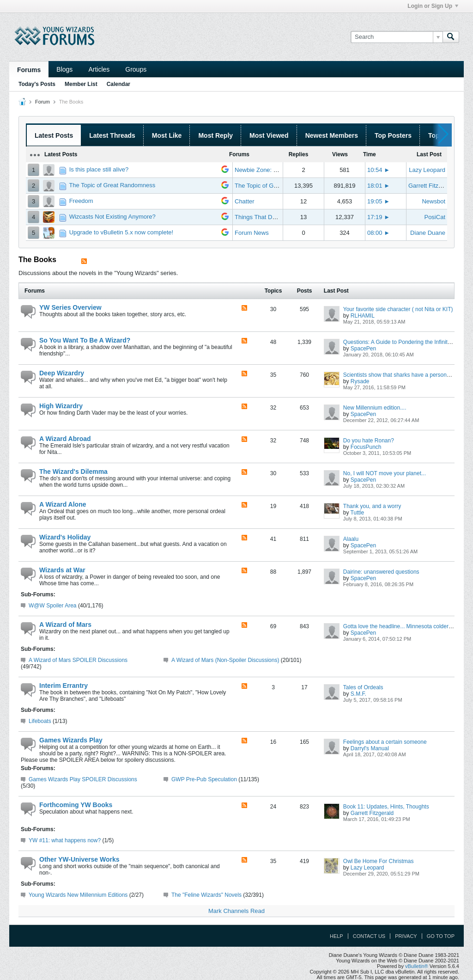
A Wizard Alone (63, 504)
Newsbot (434, 201)
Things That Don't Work (266, 217)
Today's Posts (37, 84)
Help (337, 936)
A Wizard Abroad (65, 439)
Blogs (64, 69)
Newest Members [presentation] (332, 135)
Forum (42, 102)
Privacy (406, 936)
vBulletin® (417, 966)
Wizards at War (62, 570)
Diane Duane (428, 233)
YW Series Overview (70, 307)
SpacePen (363, 349)
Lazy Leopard (427, 170)
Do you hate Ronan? (369, 441)
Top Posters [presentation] (393, 135)
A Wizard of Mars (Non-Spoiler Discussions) (225, 660)
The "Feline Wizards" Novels (206, 895)
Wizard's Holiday (65, 537)
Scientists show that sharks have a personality (400, 375)
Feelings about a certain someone (385, 742)
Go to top (441, 936)
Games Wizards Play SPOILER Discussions (83, 779)
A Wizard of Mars (65, 625)
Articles (99, 69)
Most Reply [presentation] (215, 135)
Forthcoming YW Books (76, 805)
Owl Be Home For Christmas (379, 861)
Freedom (81, 201)
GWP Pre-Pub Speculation (204, 779)
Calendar (118, 84)
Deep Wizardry (62, 373)
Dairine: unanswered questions (381, 572)
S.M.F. (358, 694)
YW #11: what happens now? (65, 840)
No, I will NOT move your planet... (385, 473)
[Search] (397, 37)
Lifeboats (40, 721)
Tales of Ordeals (363, 687)
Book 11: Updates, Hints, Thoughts (386, 807)
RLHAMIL (363, 316)
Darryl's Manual (370, 748)
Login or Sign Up (433, 6)
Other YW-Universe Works (79, 859)
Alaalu (351, 539)
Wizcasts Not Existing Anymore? (112, 217)
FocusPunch (366, 447)
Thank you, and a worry (372, 506)
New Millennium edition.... (375, 408)
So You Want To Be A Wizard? (85, 340)
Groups (136, 69)
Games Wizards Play (71, 740)
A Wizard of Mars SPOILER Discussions (78, 660)
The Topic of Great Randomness (112, 185)
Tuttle (358, 513)
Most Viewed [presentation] (269, 135)
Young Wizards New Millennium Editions (78, 895)
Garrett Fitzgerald (432, 186)
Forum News (252, 233)
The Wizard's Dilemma (73, 472)
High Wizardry (61, 406)
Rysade (360, 381)
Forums (29, 70)
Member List (81, 84)
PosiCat (435, 217)
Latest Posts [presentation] (54, 135)
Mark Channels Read (236, 911)
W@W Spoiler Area (53, 606)
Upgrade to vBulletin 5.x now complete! (121, 232)
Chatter (245, 201)
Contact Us (369, 936)
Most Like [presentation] (167, 135)
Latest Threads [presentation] (112, 135)
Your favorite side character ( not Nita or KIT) (398, 309)
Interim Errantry (64, 686)
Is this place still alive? (99, 169)
